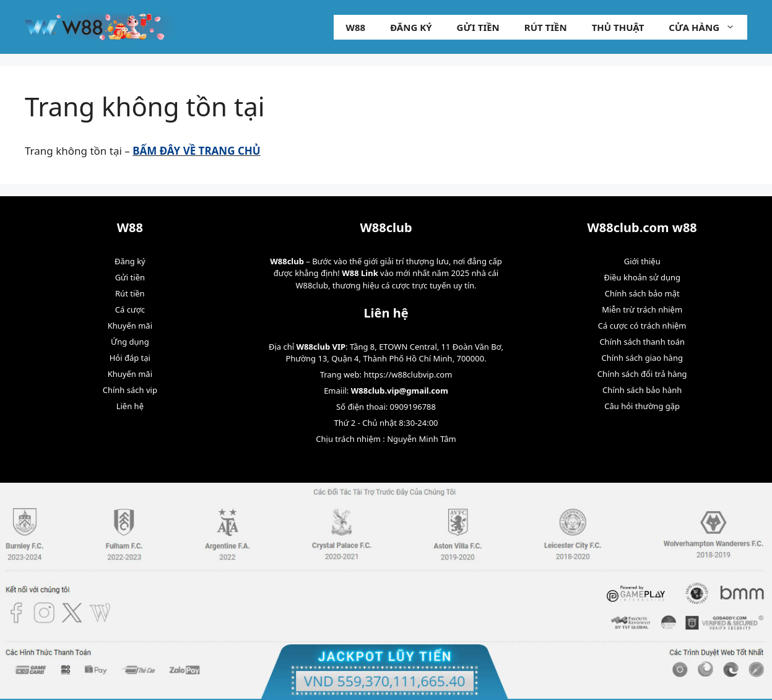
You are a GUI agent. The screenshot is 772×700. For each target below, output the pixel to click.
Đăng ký (411, 27)
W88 (356, 27)
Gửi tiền (478, 27)
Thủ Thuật (618, 27)
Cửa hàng (708, 27)
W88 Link (360, 273)
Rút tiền (546, 27)
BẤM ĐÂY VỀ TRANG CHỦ (196, 151)
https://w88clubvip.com (408, 374)
